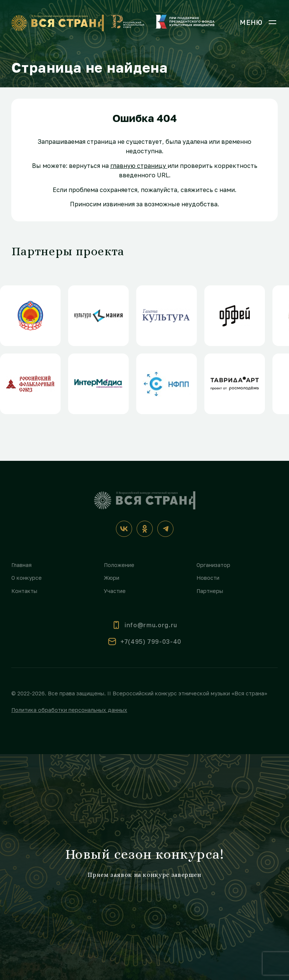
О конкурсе (27, 578)
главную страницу (139, 166)
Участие (115, 591)
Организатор (213, 565)
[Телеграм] (165, 529)
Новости (208, 578)
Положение (119, 565)
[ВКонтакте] (124, 529)
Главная (21, 565)
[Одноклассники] (145, 529)
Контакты (24, 591)
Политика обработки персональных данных (69, 710)
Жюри (112, 578)
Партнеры (210, 591)
